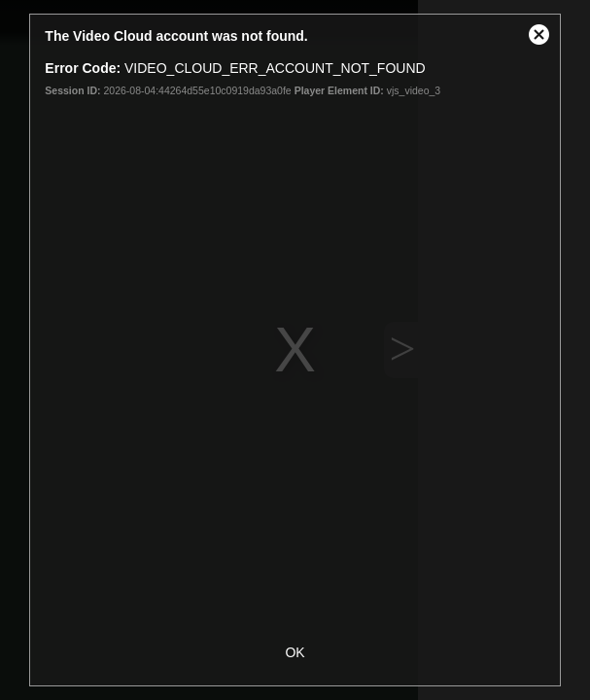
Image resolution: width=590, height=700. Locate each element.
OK (295, 652)
